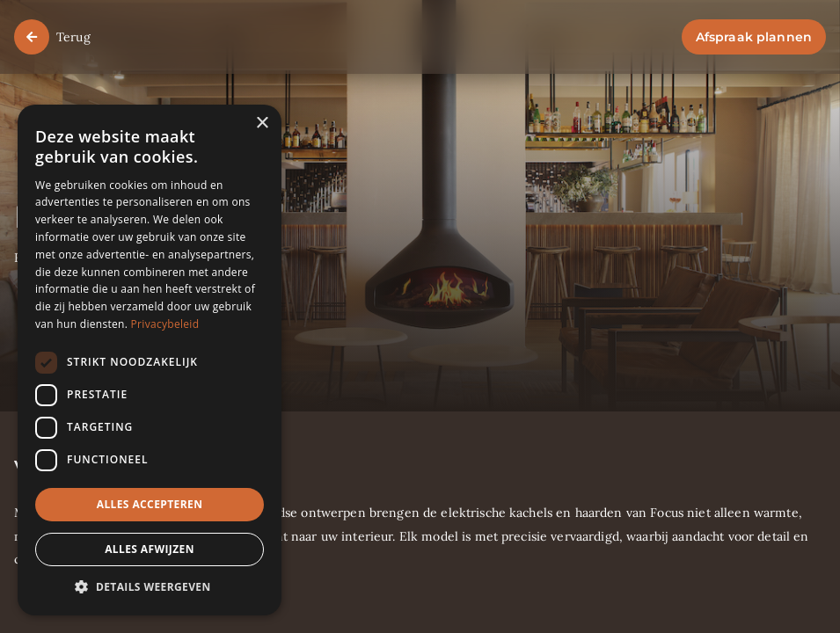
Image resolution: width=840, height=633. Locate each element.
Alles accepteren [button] (150, 504)
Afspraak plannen (754, 37)
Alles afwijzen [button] (150, 549)
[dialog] (150, 360)
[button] (150, 588)
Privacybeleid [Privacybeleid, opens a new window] (165, 324)
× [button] (262, 124)
